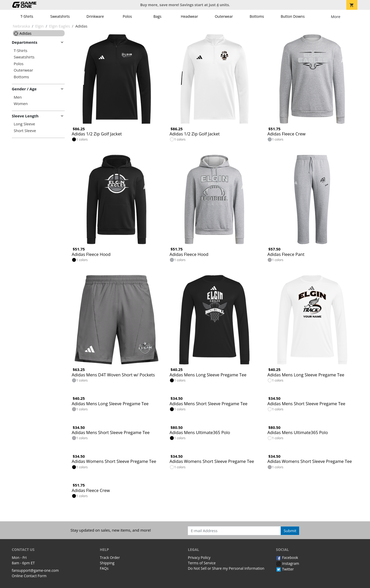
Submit (290, 531)
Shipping (107, 563)
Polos (127, 16)
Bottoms (257, 16)
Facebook (287, 557)
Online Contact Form (29, 576)
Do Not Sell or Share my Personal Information (226, 568)
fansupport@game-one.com (35, 570)
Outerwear (224, 16)
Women (21, 104)
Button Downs (293, 16)
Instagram (288, 563)
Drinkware (95, 16)
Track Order (110, 557)
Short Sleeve (25, 131)
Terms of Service (202, 563)
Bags (157, 16)
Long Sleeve (24, 124)
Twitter (285, 569)
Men (18, 97)
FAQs (104, 568)
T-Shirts (27, 16)
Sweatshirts (60, 16)
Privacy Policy (199, 557)
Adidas (23, 33)
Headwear (189, 16)
